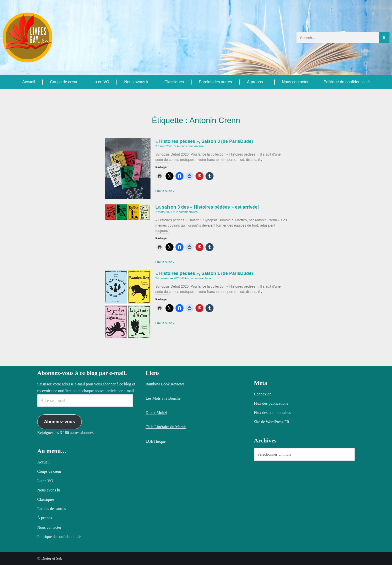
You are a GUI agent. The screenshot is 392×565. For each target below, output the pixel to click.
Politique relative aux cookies (123, 557)
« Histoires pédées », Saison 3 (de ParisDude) (204, 141)
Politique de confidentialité (346, 82)
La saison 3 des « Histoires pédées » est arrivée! (207, 207)
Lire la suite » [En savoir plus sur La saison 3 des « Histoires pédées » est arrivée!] (165, 263)
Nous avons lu (137, 82)
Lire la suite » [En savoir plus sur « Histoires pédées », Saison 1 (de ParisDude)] (165, 324)
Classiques (174, 82)
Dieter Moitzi (156, 413)
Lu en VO (101, 82)
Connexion (263, 394)
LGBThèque (155, 442)
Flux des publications (271, 404)
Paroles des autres (215, 82)
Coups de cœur (64, 82)
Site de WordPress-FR (272, 422)
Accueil (29, 82)
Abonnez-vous (59, 422)
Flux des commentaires (272, 413)
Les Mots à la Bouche (163, 399)
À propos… (257, 82)
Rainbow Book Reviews (165, 384)
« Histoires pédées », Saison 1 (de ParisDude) (204, 274)
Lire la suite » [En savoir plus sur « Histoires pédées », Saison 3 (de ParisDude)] (165, 191)
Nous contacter (295, 82)
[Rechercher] (384, 38)
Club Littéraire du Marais (166, 427)
